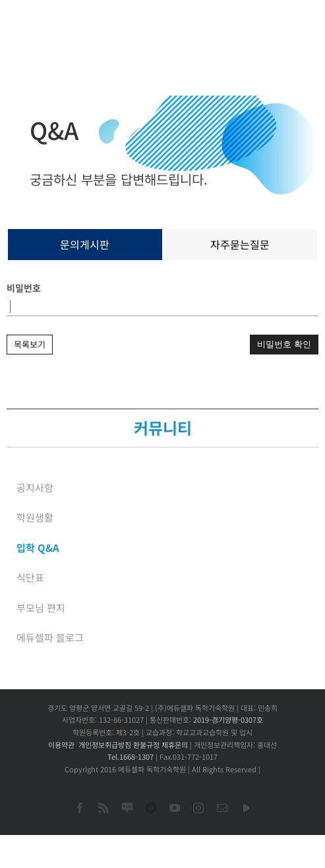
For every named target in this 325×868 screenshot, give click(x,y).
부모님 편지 (41, 608)
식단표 (30, 577)
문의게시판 (85, 244)
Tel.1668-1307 (131, 756)
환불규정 (146, 745)
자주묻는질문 (240, 244)
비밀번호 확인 (284, 344)
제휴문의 (175, 745)
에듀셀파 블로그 (50, 637)
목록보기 (30, 344)
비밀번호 (24, 288)
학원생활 (35, 517)
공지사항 (35, 487)
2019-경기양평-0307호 (228, 719)
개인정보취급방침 (105, 745)
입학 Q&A (38, 548)
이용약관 (61, 745)
